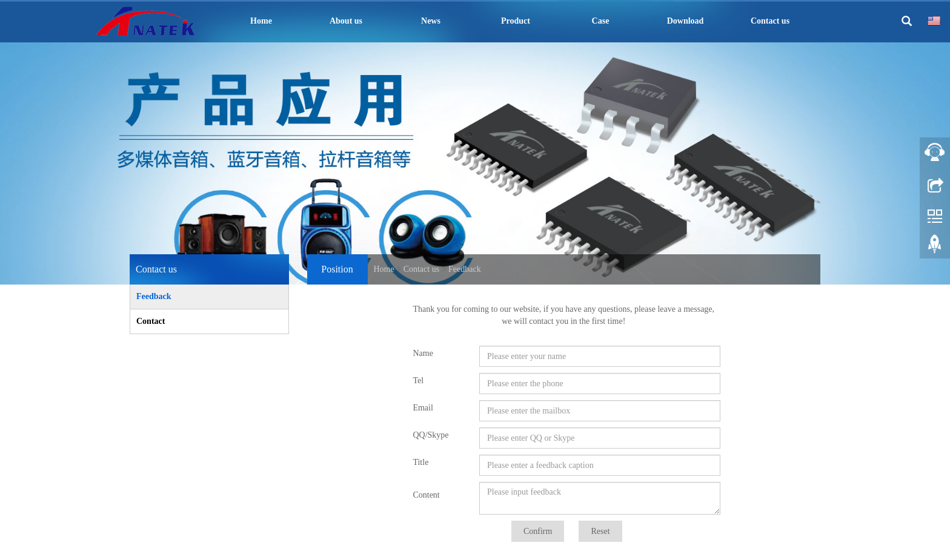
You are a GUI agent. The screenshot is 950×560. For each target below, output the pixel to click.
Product (516, 21)
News (431, 21)
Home (261, 21)
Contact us (770, 21)
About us (346, 21)
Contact (151, 321)
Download (686, 21)
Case (601, 21)
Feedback (465, 269)
